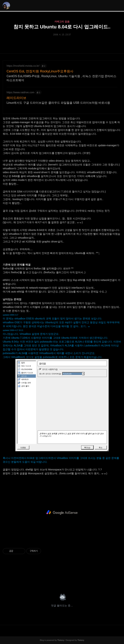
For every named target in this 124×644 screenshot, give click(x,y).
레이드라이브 (16, 98)
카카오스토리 (62, 581)
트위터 (71, 581)
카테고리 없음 (62, 22)
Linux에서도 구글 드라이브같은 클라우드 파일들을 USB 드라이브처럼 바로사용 (58, 103)
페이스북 (53, 581)
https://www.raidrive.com (20, 92)
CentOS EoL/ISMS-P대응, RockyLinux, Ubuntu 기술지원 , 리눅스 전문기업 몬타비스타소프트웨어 (61, 78)
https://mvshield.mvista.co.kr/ (23, 66)
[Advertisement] (62, 512)
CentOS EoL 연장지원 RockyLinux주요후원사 (40, 71)
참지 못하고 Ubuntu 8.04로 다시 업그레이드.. (62, 27)
